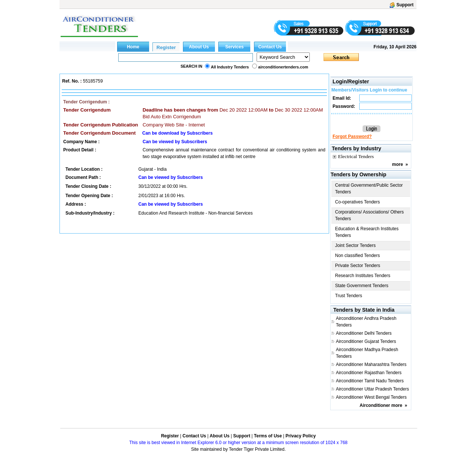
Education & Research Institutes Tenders (367, 232)
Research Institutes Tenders (363, 276)
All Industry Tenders (230, 67)
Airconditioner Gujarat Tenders (366, 341)
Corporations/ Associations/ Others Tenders (369, 215)
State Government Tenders (362, 286)
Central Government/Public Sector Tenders (369, 189)
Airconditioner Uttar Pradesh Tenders (372, 389)
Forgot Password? (352, 136)
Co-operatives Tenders (358, 202)
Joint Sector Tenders (355, 245)
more (397, 164)
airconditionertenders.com (283, 67)
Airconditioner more (381, 405)
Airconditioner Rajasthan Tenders (369, 373)
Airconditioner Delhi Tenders (364, 333)
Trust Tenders (349, 296)
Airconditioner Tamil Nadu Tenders (370, 381)
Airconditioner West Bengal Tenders (371, 397)
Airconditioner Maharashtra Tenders (371, 364)
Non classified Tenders (358, 256)
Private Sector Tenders (358, 266)
